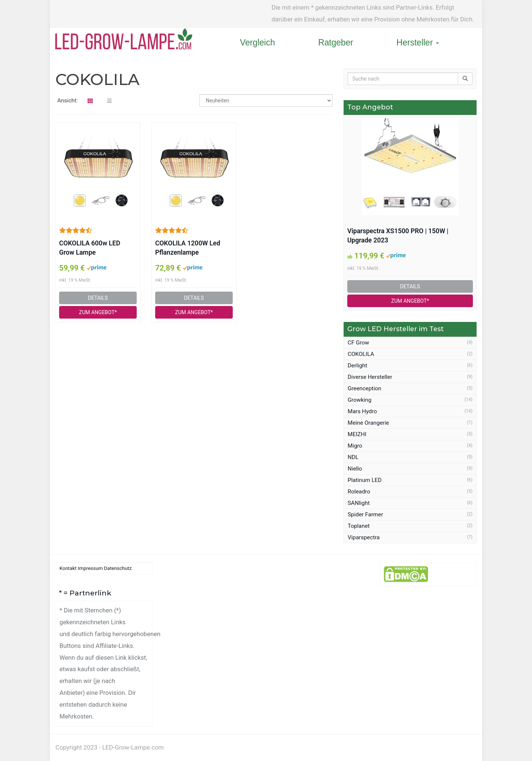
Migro (355, 446)
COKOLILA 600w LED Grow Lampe (90, 248)
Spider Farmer (365, 514)
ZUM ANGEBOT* (98, 312)
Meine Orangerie (368, 423)
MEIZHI (357, 434)
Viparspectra (364, 537)
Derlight (357, 366)
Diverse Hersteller (370, 377)
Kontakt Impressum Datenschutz (96, 568)
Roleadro (359, 492)
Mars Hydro (362, 411)
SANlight (359, 503)
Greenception (364, 388)
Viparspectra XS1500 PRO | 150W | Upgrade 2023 (398, 236)
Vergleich (258, 43)
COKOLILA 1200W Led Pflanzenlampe (188, 248)
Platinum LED (365, 480)
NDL (353, 457)
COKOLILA (361, 354)
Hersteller (418, 43)
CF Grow (358, 343)
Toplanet (359, 526)
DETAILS (98, 298)
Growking (359, 400)
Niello (355, 469)
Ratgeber (336, 43)
